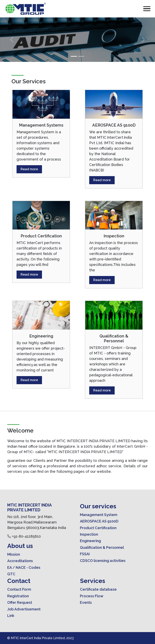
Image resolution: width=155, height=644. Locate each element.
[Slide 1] (74, 56)
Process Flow (92, 596)
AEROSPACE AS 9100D (99, 521)
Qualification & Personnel (102, 547)
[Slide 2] (81, 56)
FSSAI (85, 554)
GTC (11, 574)
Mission (14, 554)
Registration (18, 596)
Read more (29, 169)
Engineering (90, 541)
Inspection (89, 534)
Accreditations (20, 561)
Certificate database (98, 589)
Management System (99, 515)
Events (86, 602)
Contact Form (19, 589)
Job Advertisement (24, 609)
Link (11, 616)
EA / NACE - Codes (24, 567)
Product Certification (98, 528)
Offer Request (20, 602)
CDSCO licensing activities (103, 561)
